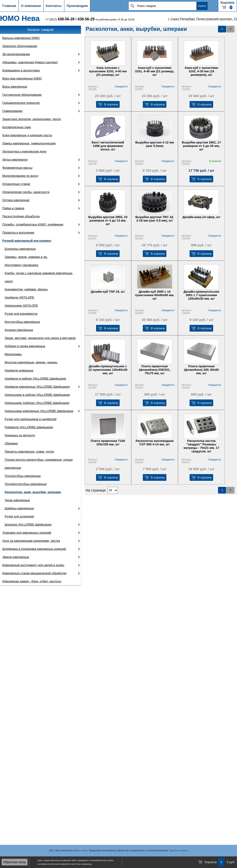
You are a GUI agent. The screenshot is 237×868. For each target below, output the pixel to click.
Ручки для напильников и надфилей (31, 419)
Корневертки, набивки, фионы (26, 289)
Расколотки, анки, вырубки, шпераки (33, 492)
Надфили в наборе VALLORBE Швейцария (35, 379)
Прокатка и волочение (18, 233)
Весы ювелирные (15, 87)
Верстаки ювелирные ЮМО (22, 78)
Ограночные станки (16, 184)
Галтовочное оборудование (22, 95)
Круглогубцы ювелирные (22, 322)
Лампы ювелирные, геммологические (29, 143)
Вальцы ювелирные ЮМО (21, 38)
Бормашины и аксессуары (21, 70)
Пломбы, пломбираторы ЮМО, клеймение (33, 224)
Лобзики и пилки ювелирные (25, 346)
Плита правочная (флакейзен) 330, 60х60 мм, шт (201, 370)
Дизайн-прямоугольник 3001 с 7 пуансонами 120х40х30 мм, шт (201, 295)
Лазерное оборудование (20, 46)
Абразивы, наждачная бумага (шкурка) (30, 62)
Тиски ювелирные (17, 500)
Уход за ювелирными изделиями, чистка (31, 541)
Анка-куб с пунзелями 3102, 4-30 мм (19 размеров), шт (201, 71)
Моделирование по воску (20, 176)
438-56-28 (66, 19)
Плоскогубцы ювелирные (23, 476)
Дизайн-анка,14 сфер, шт (201, 217)
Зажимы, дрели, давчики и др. (26, 257)
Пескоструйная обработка (21, 216)
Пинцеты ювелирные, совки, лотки (29, 451)
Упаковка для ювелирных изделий (27, 533)
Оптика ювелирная (16, 200)
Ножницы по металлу (20, 435)
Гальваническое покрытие (21, 103)
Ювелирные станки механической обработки (34, 573)
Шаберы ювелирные (19, 508)
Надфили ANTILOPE (19, 297)
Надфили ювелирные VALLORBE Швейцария (37, 387)
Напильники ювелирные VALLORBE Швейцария (39, 411)
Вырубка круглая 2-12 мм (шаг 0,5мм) (154, 144)
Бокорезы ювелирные (20, 249)
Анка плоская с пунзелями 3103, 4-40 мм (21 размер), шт (108, 71)
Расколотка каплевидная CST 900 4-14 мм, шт (155, 443)
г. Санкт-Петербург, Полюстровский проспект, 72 (203, 19)
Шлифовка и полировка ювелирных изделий (34, 549)
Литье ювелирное (15, 160)
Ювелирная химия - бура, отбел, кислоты (32, 581)
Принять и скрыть (178, 851)
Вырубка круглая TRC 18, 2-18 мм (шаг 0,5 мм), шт (155, 219)
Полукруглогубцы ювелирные (26, 484)
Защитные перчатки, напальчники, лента (31, 119)
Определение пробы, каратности (26, 192)
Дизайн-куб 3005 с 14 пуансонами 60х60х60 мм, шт (155, 295)
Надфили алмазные (19, 370)
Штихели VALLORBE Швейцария (28, 524)
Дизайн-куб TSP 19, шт (108, 292)
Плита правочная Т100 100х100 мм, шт (108, 443)
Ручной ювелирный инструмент (27, 241)
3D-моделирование (16, 54)
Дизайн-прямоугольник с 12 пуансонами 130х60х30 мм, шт (108, 370)
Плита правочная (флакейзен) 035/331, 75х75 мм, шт (155, 370)
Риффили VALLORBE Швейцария (29, 427)
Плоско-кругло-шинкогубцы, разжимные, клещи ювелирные (39, 464)
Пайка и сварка (13, 208)
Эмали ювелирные (16, 557)
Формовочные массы (17, 168)
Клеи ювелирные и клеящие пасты (27, 135)
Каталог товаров (41, 30)
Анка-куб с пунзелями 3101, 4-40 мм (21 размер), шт (154, 71)
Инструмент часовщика (21, 265)
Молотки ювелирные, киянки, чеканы (31, 362)
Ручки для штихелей (19, 516)
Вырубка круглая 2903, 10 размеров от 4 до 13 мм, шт (108, 220)
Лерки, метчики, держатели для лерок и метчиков (40, 338)
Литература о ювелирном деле (24, 151)
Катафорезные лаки (17, 127)
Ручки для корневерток (21, 314)
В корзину (111, 104)
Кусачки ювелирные (19, 330)
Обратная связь (15, 862)
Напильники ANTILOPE (21, 306)
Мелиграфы (13, 354)
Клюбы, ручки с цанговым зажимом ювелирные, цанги (39, 277)
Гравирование (12, 111)
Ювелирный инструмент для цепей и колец (33, 565)
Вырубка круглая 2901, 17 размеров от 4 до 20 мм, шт (201, 146)
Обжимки (11, 443)
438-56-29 (86, 19)
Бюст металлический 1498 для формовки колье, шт (108, 146)
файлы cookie (80, 851)
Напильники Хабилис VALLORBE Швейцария (37, 403)
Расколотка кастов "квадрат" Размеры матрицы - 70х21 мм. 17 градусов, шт (201, 446)
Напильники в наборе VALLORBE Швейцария (37, 395)
